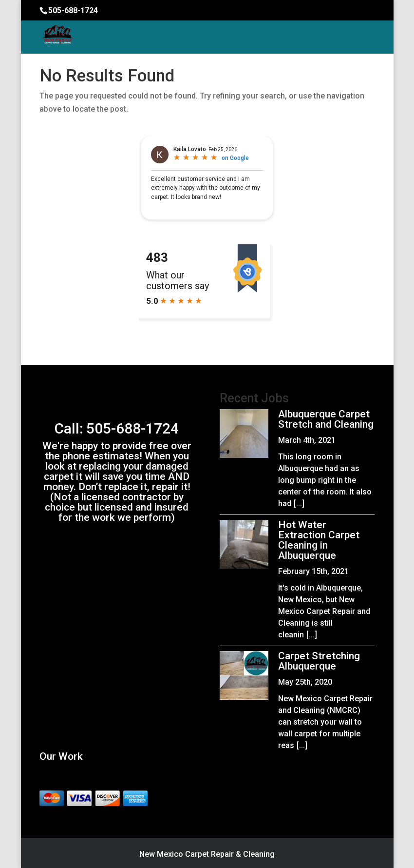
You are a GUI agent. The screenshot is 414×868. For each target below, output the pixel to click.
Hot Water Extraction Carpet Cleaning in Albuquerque (319, 540)
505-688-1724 (73, 10)
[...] (299, 503)
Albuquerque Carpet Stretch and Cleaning (326, 419)
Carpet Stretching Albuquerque (319, 661)
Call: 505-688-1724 (117, 428)
